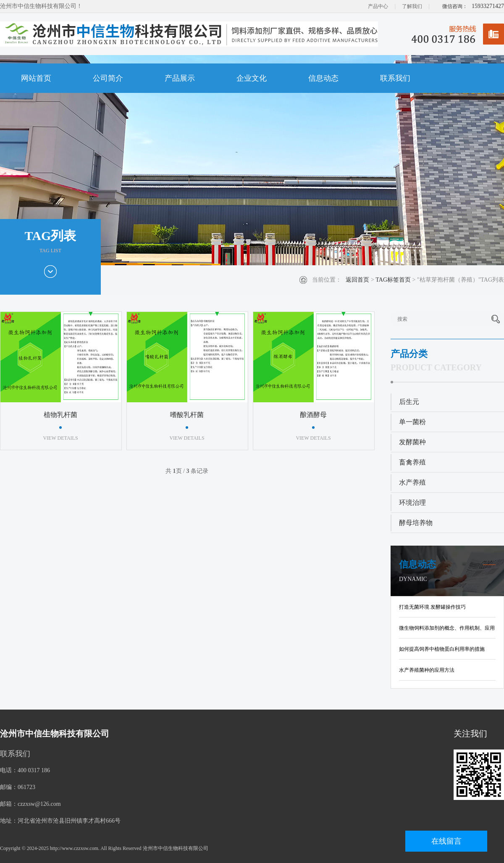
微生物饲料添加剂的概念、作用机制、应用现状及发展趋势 (447, 630)
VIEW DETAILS (60, 438)
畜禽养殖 (412, 462)
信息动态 (323, 78)
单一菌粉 (412, 422)
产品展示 (180, 78)
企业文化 (252, 78)
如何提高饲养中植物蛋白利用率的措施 (442, 649)
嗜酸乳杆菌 (187, 415)
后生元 (409, 402)
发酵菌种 (412, 442)
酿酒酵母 (313, 415)
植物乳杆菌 (60, 415)
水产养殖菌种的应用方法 (427, 670)
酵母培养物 (416, 523)
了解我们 (412, 6)
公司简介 (108, 78)
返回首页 (357, 280)
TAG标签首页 (393, 280)
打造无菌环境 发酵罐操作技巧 (432, 607)
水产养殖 (412, 482)
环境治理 (412, 503)
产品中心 (378, 6)
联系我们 (395, 78)
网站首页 (36, 78)
